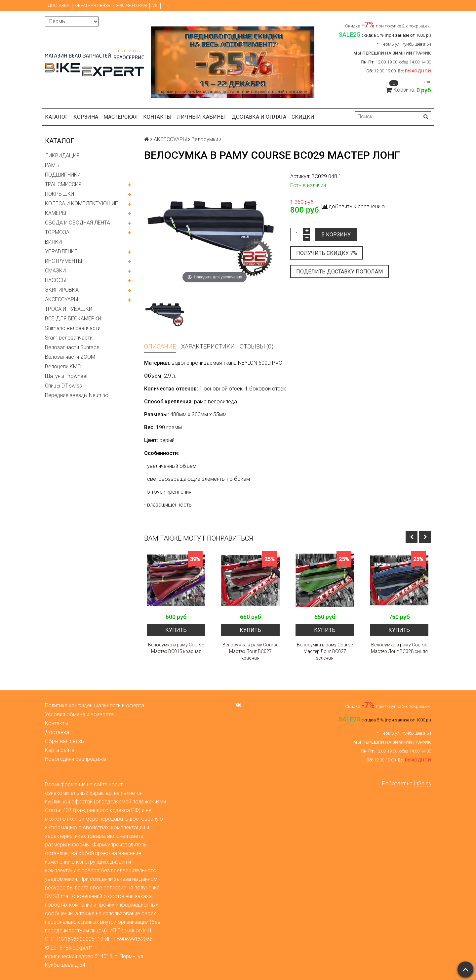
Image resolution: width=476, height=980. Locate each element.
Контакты (157, 117)
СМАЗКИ (55, 271)
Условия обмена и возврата (79, 714)
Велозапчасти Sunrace (72, 347)
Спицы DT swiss (63, 386)
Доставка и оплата (259, 117)
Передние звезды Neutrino (77, 395)
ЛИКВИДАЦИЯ (62, 156)
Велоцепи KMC (63, 367)
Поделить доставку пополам (339, 272)
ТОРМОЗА (57, 232)
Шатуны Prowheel (66, 376)
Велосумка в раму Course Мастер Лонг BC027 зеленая (325, 651)
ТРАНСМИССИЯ (63, 184)
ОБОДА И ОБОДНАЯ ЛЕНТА (78, 223)
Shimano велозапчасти (73, 328)
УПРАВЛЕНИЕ (61, 251)
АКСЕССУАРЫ (61, 299)
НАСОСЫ (55, 280)
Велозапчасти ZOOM (70, 357)
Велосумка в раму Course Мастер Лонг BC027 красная (250, 651)
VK (155, 5)
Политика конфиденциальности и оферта (95, 705)
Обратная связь (93, 5)
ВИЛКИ (53, 242)
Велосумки (205, 139)
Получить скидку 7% (327, 253)
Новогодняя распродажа (76, 759)
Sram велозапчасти (69, 338)
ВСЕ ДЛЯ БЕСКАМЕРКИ (73, 319)
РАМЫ (52, 165)
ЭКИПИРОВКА (62, 290)
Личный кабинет (202, 117)
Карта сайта (60, 750)
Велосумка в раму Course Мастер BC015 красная (176, 648)
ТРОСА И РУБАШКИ (69, 309)
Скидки (303, 117)
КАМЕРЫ (56, 213)
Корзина (86, 117)
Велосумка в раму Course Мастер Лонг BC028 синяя (399, 648)
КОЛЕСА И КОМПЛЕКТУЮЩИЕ (81, 204)
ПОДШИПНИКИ (63, 175)
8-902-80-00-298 (131, 5)
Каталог (57, 117)
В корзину (336, 235)
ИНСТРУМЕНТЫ (63, 261)
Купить (176, 630)
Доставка (59, 5)
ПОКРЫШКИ (59, 194)
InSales (422, 783)
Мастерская (121, 117)
